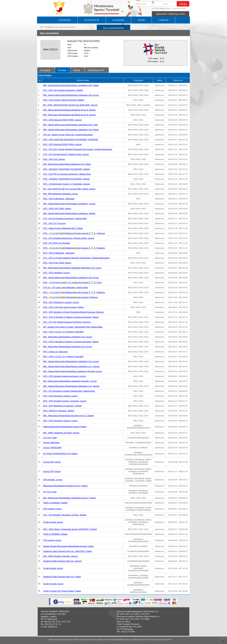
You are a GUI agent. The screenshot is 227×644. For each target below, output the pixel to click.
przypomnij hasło (179, 8)
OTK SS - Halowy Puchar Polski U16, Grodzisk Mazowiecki (68, 135)
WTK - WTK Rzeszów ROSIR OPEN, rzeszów (62, 120)
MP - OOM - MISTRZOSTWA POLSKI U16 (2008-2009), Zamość (70, 105)
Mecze (77, 70)
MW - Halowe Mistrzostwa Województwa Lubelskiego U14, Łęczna (71, 278)
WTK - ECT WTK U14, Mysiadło (56, 243)
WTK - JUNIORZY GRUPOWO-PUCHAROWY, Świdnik (66, 179)
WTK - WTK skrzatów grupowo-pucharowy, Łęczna (64, 376)
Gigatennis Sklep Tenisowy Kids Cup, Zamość (62, 561)
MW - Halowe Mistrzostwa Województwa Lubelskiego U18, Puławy (71, 85)
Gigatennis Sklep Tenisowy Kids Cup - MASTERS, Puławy (67, 551)
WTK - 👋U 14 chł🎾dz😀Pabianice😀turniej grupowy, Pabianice (70, 297)
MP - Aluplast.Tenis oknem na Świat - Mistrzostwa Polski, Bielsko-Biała (73, 327)
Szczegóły (45, 70)
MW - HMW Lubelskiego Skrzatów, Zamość (61, 433)
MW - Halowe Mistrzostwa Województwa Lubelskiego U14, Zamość (71, 367)
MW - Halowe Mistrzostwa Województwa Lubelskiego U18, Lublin (70, 125)
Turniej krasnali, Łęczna (53, 522)
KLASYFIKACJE (92, 20)
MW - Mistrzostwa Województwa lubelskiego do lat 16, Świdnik (69, 110)
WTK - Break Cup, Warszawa (55, 352)
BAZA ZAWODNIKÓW (114, 28)
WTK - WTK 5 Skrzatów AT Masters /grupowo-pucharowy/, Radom (71, 317)
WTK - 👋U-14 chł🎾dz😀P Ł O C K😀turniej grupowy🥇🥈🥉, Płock (72, 283)
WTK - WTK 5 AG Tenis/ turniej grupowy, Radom (63, 307)
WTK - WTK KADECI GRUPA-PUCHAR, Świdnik (64, 100)
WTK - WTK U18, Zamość (54, 159)
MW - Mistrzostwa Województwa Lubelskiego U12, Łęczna (68, 337)
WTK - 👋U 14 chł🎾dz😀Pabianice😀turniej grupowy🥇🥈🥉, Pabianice (74, 248)
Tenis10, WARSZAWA (52, 448)
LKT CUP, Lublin (50, 438)
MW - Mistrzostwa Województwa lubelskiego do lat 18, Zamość (69, 115)
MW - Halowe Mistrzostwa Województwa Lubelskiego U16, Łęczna (71, 95)
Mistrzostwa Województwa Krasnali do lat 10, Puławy (65, 486)
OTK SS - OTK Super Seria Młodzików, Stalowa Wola (65, 288)
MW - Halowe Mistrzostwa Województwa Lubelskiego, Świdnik (69, 214)
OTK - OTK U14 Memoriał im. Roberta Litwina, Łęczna (66, 154)
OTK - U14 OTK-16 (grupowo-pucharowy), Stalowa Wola (67, 174)
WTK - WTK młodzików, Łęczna (56, 273)
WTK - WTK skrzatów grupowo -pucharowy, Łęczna (65, 401)
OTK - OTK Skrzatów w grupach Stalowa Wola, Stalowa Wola (69, 391)
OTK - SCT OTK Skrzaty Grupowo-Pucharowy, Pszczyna (67, 322)
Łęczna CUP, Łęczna (52, 462)
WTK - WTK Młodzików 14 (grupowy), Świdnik (62, 406)
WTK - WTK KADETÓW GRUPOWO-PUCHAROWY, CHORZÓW (70, 140)
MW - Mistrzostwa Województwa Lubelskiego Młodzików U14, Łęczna (72, 268)
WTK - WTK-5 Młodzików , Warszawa (59, 253)
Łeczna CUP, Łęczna (52, 471)
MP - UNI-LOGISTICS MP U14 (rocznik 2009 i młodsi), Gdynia (69, 189)
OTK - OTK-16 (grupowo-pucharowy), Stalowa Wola (65, 219)
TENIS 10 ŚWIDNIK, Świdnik (55, 503)
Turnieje (62, 70)
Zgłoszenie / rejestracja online (170, 14)
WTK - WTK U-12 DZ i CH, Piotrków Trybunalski (63, 332)
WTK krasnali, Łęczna (52, 509)
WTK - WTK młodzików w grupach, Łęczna (61, 302)
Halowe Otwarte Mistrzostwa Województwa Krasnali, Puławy (68, 546)
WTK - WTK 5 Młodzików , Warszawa (59, 199)
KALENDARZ (65, 20)
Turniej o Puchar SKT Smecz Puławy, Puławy (62, 591)
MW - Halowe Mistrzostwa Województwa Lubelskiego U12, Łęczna (71, 361)
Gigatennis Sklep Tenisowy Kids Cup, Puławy (62, 577)
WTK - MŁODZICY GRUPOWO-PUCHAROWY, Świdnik (66, 169)
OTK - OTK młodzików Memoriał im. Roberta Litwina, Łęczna (68, 238)
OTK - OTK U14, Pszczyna (54, 223)
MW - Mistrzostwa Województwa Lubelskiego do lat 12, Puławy (69, 498)
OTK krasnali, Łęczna (52, 540)
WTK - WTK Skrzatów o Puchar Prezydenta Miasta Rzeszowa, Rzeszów (73, 312)
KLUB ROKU (118, 20)
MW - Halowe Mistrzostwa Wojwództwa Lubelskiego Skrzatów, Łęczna (73, 371)
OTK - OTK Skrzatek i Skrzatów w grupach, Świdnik (65, 515)
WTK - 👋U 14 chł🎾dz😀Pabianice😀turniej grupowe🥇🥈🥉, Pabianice (74, 233)
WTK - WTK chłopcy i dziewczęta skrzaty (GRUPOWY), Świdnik (70, 529)
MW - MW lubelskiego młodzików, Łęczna (60, 194)
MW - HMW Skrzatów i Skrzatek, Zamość (60, 556)
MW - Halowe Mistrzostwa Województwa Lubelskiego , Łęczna (69, 204)
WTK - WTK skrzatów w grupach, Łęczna (60, 396)
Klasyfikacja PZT (96, 70)
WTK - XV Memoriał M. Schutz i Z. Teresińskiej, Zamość (67, 184)
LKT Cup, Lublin (50, 492)
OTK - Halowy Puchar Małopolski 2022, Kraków (63, 228)
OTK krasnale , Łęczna (53, 480)
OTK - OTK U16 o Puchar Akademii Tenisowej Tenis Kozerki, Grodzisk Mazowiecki (78, 149)
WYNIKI (141, 20)
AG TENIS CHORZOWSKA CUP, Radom (60, 454)
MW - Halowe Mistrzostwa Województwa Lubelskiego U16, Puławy (71, 130)
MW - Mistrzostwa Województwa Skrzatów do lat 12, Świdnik (68, 416)
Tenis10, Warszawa (51, 443)
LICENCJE (163, 20)
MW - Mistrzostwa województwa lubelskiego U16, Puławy (67, 164)
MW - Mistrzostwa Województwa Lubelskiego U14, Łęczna (68, 347)
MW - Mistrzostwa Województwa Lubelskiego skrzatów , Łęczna (70, 381)
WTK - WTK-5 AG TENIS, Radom (57, 209)
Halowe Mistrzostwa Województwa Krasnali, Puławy (65, 427)
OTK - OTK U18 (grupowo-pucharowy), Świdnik (63, 90)
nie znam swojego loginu (161, 8)
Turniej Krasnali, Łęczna (53, 584)
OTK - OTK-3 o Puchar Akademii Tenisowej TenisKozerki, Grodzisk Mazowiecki (76, 258)
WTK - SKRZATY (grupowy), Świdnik (58, 411)
